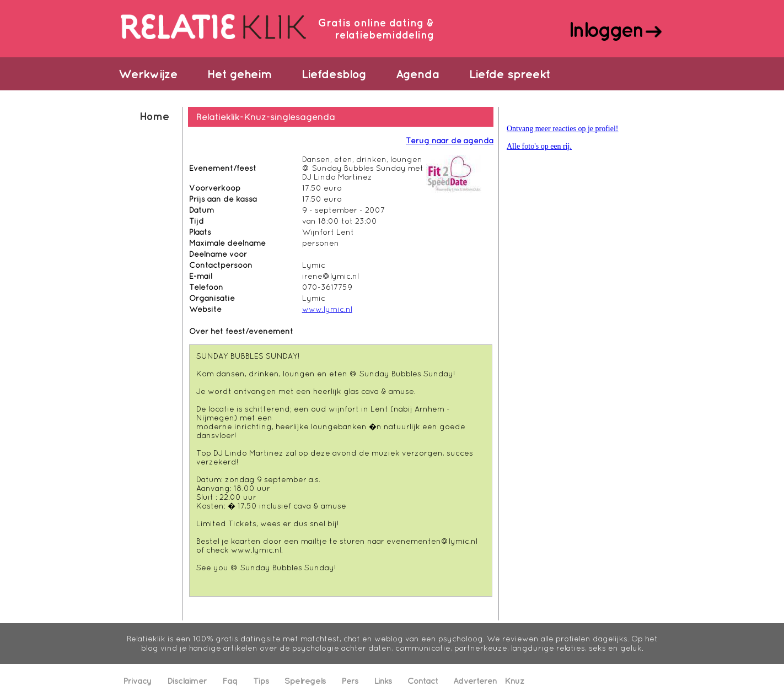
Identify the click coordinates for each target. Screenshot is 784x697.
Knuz (514, 680)
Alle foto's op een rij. (539, 146)
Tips (261, 680)
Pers (350, 680)
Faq (230, 680)
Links (383, 680)
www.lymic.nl (327, 309)
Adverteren (475, 680)
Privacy (137, 680)
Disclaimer (187, 680)
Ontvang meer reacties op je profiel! (563, 129)
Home (154, 116)
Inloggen (606, 29)
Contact (423, 680)
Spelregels (305, 680)
